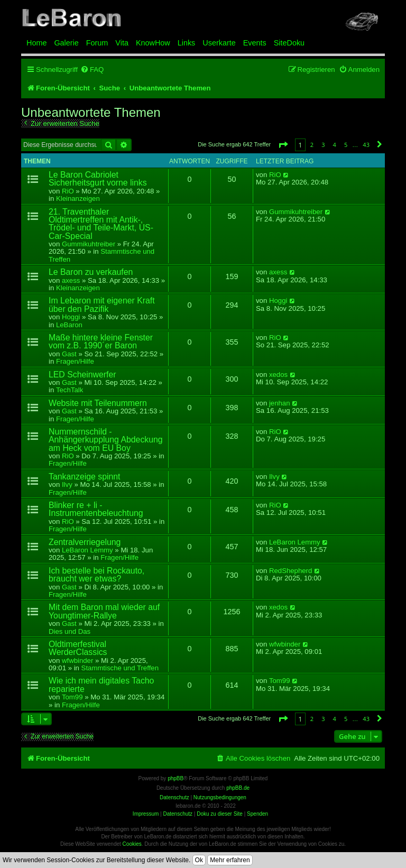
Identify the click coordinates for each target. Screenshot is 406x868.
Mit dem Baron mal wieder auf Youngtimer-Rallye (104, 611)
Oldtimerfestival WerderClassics (78, 648)
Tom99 (72, 697)
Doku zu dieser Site (220, 814)
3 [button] (323, 145)
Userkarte (219, 43)
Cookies (132, 844)
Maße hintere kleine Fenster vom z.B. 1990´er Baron (101, 341)
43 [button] (366, 145)
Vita (122, 43)
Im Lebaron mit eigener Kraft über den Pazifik (102, 304)
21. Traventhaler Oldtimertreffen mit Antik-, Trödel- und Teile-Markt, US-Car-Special (101, 224)
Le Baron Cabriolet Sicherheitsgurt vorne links (98, 179)
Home (36, 43)
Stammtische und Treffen (101, 255)
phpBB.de (238, 788)
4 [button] (335, 145)
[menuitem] (92, 70)
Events (255, 43)
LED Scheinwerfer (82, 375)
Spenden (257, 814)
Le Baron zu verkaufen (91, 272)
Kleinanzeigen (78, 198)
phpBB (176, 778)
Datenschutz (178, 814)
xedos (278, 375)
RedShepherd (290, 571)
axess (71, 280)
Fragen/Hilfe (75, 361)
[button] (283, 145)
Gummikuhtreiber (89, 244)
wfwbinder (77, 661)
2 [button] (312, 145)
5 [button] (346, 145)
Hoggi (71, 317)
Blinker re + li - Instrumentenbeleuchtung (96, 509)
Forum (97, 43)
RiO (68, 191)
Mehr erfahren (230, 860)
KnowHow (153, 43)
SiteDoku (289, 43)
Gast (69, 354)
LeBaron (69, 325)
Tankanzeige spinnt (85, 477)
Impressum (146, 814)
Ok (199, 860)
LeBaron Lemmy (87, 550)
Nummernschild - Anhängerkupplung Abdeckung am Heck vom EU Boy (106, 440)
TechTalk (70, 390)
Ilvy (67, 484)
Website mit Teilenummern (98, 403)
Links (187, 43)
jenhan (280, 403)
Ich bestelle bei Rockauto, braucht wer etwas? (96, 575)
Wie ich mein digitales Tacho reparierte (101, 685)
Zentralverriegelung (85, 542)
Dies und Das (70, 631)
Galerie (66, 43)
